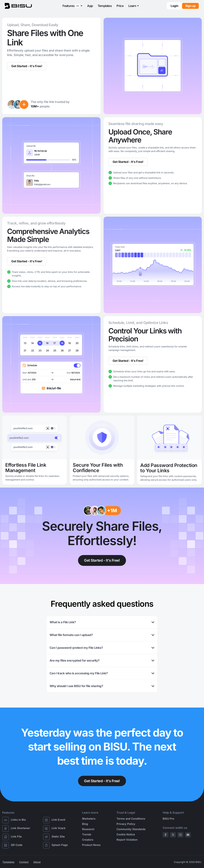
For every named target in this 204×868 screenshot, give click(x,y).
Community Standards (131, 829)
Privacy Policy (126, 824)
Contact (24, 862)
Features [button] (71, 6)
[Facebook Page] (166, 835)
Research (88, 829)
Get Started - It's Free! (27, 66)
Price (120, 6)
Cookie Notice (126, 835)
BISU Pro (168, 819)
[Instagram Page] (180, 835)
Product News (91, 845)
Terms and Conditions (131, 819)
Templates (105, 6)
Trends (87, 835)
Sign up (190, 6)
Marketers (89, 819)
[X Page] (173, 835)
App (90, 6)
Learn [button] (132, 6)
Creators (88, 840)
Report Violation (127, 840)
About (37, 862)
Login (174, 6)
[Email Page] (188, 835)
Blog (85, 824)
